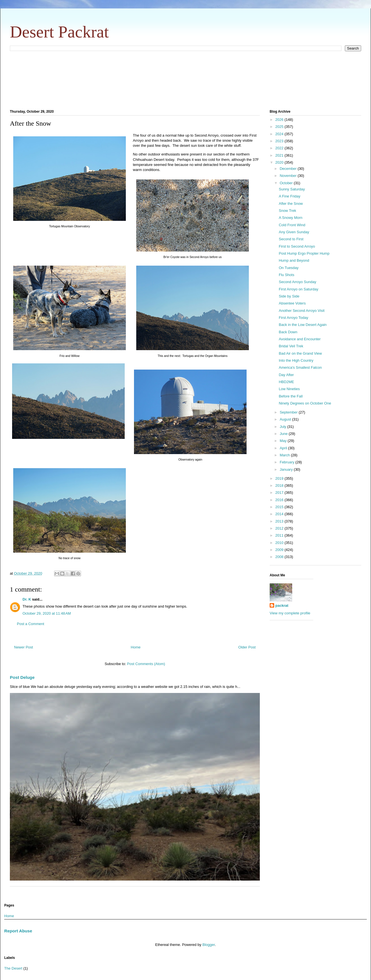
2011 (280, 535)
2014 (280, 514)
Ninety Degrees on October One (305, 403)
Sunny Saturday (292, 189)
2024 (280, 134)
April (284, 448)
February (288, 462)
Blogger (209, 945)
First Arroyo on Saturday (298, 289)
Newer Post (24, 647)
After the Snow (291, 204)
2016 (280, 500)
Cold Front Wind (292, 225)
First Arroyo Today (293, 318)
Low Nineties (289, 389)
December (289, 169)
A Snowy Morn (290, 218)
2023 (280, 141)
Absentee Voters (292, 303)
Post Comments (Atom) (146, 664)
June (284, 434)
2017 (280, 493)
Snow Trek (287, 211)
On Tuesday (289, 268)
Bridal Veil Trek (291, 346)
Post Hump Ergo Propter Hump (304, 253)
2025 (280, 127)
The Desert (13, 968)
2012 (280, 528)
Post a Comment (31, 624)
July (284, 427)
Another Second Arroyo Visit (301, 311)
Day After (286, 375)
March (285, 455)
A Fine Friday (290, 196)
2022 (280, 148)
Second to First (291, 239)
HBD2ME (286, 382)
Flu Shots (286, 275)
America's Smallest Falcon (300, 367)
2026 (280, 120)
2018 (280, 485)
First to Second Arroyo (297, 246)
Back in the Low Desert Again (303, 325)
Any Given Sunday (294, 232)
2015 (280, 507)
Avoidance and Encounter (300, 339)
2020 (280, 162)
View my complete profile (290, 613)
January (287, 469)
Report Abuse (18, 931)
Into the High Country (296, 360)
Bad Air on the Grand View (300, 353)
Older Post (247, 647)
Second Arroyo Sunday (297, 282)
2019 (280, 478)
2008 (280, 557)
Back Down (288, 332)
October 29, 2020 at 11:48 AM (47, 613)
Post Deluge (22, 677)
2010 (280, 543)
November (289, 176)
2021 (280, 155)
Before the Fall (291, 396)
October (287, 183)
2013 (280, 521)
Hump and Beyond (294, 260)
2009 (280, 550)
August (286, 419)
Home (136, 647)
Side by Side (289, 296)
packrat (282, 605)
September (289, 412)
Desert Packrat (59, 32)
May (284, 441)
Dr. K (27, 599)
